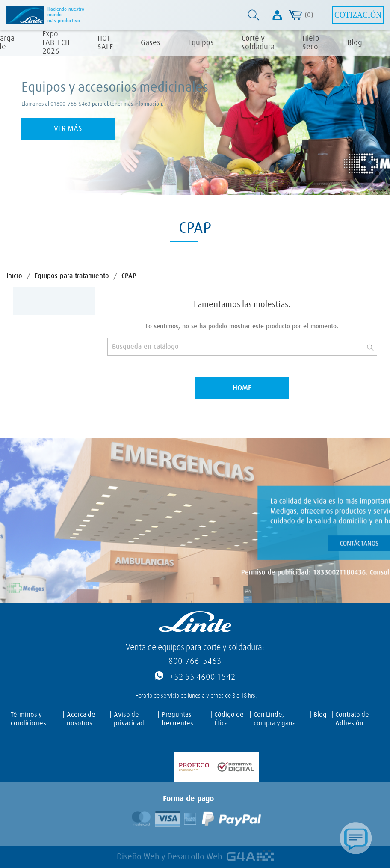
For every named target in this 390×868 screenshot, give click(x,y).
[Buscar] (242, 347)
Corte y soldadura (258, 43)
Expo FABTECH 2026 (56, 43)
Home (242, 388)
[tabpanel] (195, 112)
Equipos (201, 43)
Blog (355, 43)
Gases (151, 43)
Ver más (68, 129)
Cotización (358, 15)
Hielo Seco (311, 43)
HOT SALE (105, 43)
